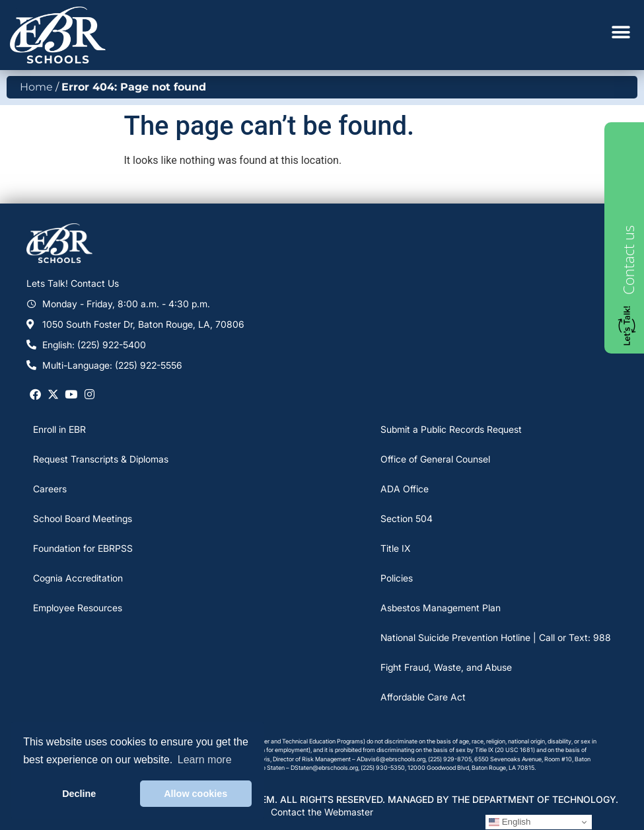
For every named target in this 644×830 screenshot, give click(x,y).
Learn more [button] (205, 760)
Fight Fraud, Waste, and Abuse (446, 667)
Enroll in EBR (59, 429)
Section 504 (407, 518)
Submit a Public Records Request (451, 429)
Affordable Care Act (423, 697)
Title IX (395, 548)
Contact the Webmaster (322, 812)
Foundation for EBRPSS (83, 548)
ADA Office (405, 489)
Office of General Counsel (435, 459)
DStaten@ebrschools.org (324, 768)
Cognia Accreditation (78, 578)
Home (36, 87)
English (510, 822)
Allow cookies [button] (196, 794)
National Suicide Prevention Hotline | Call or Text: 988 (496, 637)
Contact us (628, 260)
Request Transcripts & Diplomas (101, 459)
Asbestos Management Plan (441, 608)
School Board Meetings (83, 518)
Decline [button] (79, 794)
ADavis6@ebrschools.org (391, 759)
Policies (397, 578)
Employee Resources (78, 608)
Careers (50, 489)
